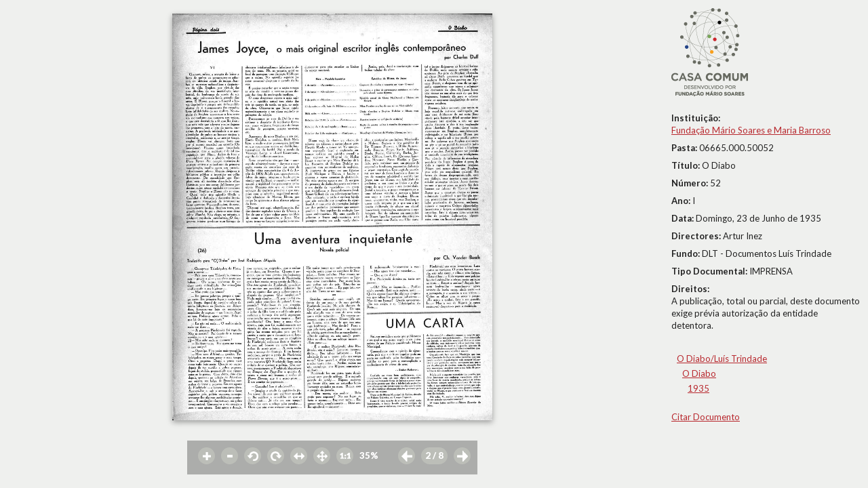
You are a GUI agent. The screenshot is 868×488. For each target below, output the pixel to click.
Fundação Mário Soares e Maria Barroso (751, 130)
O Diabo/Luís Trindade (722, 359)
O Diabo (699, 373)
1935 (698, 388)
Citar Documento (706, 417)
